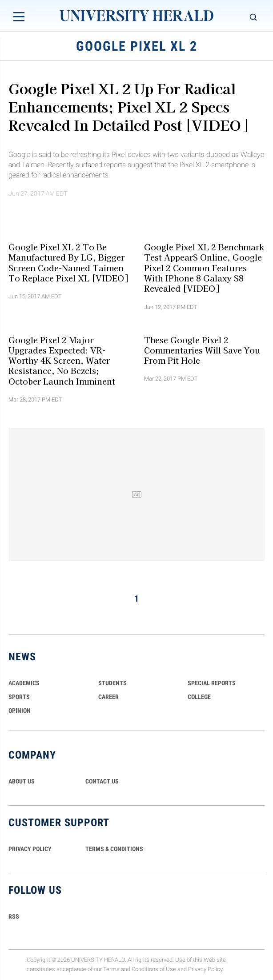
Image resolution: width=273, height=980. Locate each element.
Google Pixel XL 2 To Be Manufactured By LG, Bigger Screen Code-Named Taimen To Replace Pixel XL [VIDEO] (68, 262)
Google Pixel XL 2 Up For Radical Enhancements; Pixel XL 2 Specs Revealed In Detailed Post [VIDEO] (128, 106)
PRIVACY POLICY (30, 849)
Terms (111, 969)
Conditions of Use (154, 969)
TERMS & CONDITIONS (114, 849)
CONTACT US (102, 781)
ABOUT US (22, 781)
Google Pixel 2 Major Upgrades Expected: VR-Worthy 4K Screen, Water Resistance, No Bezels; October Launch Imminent (62, 360)
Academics (24, 683)
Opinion (20, 711)
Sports (19, 697)
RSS (14, 916)
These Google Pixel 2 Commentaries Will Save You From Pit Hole (202, 350)
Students (112, 683)
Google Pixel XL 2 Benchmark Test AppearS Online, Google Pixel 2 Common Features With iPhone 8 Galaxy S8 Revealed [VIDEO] (204, 267)
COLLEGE (199, 697)
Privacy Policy (205, 969)
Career (108, 697)
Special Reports (212, 683)
